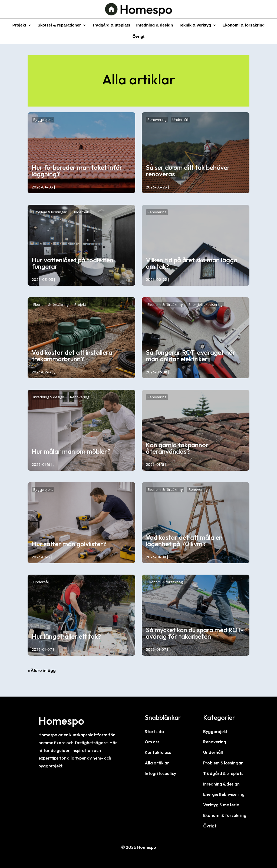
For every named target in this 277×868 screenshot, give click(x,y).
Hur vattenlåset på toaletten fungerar (72, 263)
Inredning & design (155, 25)
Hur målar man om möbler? (71, 451)
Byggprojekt (43, 120)
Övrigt (138, 37)
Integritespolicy (160, 773)
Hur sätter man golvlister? (69, 544)
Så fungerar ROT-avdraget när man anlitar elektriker (191, 356)
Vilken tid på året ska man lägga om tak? (192, 263)
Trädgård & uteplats (111, 25)
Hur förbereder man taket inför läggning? (77, 171)
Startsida (154, 731)
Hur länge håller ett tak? (66, 636)
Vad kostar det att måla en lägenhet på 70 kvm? (184, 541)
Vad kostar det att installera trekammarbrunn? (72, 356)
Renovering (157, 120)
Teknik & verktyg (195, 25)
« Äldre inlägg (42, 670)
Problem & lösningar (50, 212)
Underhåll (180, 120)
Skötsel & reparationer (59, 25)
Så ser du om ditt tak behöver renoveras (188, 171)
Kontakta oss (158, 752)
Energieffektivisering (205, 304)
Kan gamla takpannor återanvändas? (177, 448)
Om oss (152, 742)
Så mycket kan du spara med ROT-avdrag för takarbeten (195, 633)
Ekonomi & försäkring (243, 25)
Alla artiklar (157, 763)
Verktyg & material (222, 805)
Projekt (19, 25)
